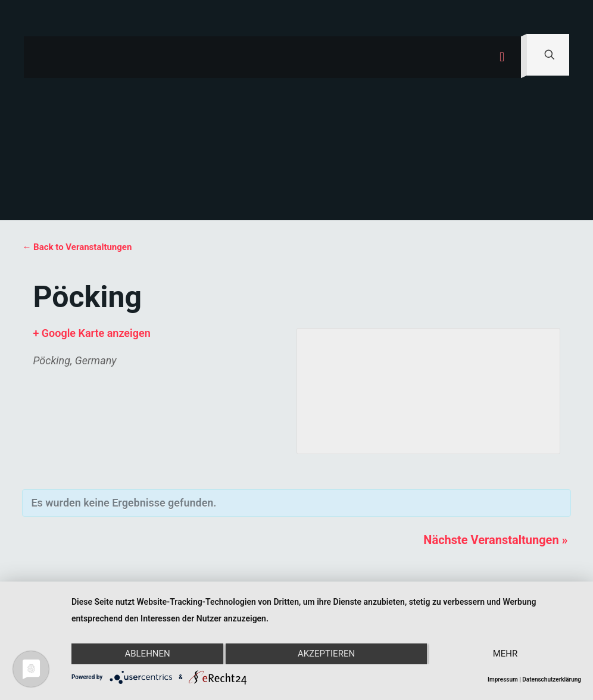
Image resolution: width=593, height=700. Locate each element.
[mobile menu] (502, 57)
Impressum (503, 679)
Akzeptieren (326, 654)
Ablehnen (147, 654)
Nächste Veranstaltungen (495, 540)
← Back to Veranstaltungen (77, 247)
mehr (505, 654)
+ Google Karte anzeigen (91, 333)
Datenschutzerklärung (552, 679)
